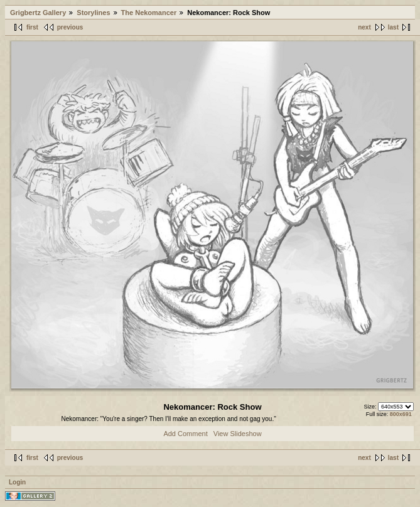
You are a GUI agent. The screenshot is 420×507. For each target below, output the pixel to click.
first (32, 27)
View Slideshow (238, 434)
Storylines (93, 13)
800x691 (401, 414)
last (393, 27)
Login (17, 482)
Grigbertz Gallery (38, 13)
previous (70, 27)
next (364, 27)
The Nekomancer (149, 13)
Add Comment (185, 434)
